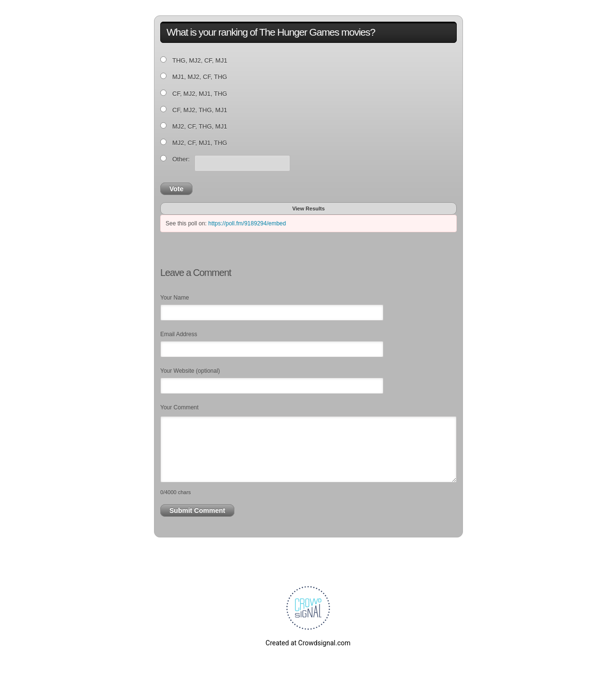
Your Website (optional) (190, 371)
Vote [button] (176, 189)
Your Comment (180, 407)
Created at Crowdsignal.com (308, 643)
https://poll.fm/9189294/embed (247, 223)
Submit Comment (197, 510)
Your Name (175, 298)
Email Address (179, 334)
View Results (308, 209)
